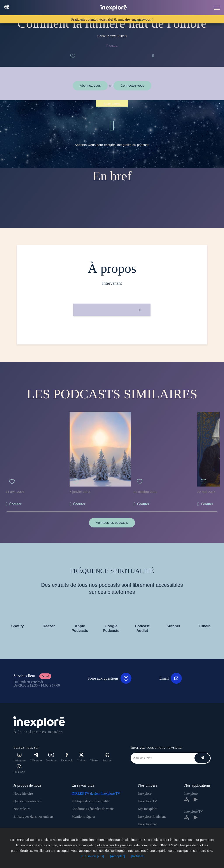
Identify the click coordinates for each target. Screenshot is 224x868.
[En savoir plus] (93, 856)
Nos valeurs (22, 809)
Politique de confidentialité (90, 801)
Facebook (67, 757)
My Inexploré (148, 809)
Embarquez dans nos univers (33, 816)
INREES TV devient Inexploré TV (96, 793)
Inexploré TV (147, 801)
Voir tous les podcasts (112, 523)
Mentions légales (83, 816)
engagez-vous (142, 19)
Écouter (15, 504)
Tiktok (94, 760)
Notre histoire (23, 793)
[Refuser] (138, 856)
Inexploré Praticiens (152, 816)
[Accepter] (117, 856)
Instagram (19, 757)
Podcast (107, 757)
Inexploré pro (148, 824)
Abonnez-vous (90, 85)
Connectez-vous (132, 85)
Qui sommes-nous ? (27, 801)
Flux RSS (19, 769)
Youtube (51, 757)
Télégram (36, 757)
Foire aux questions (109, 678)
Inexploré (145, 793)
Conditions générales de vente (93, 809)
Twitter (81, 757)
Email (171, 678)
